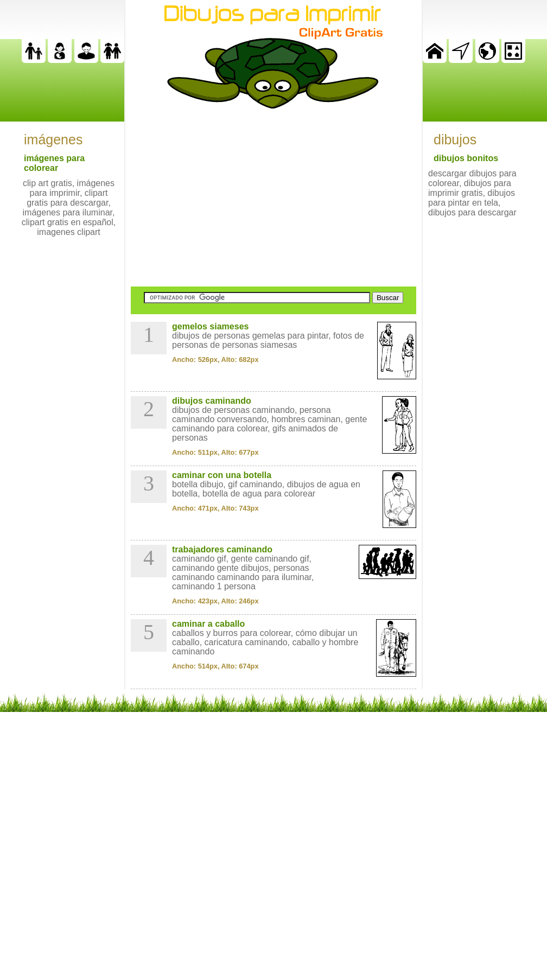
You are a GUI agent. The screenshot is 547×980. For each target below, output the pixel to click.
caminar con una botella (222, 475)
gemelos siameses (210, 326)
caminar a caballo (208, 624)
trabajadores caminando (222, 549)
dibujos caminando (212, 401)
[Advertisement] (273, 198)
